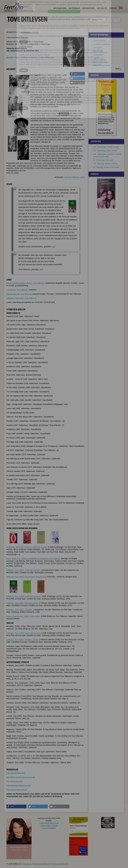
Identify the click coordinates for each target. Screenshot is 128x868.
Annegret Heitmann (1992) (75, 177)
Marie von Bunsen (100, 62)
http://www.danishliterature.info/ (19, 786)
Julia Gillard (98, 48)
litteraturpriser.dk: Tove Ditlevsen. (19, 294)
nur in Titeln (110, 21)
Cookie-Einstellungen (60, 864)
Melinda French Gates (102, 65)
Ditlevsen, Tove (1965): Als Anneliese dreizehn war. (26, 577)
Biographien (60, 8)
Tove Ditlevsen (24, 32)
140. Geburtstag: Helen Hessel (105, 151)
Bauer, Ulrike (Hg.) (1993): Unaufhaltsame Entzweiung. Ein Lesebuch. (34, 559)
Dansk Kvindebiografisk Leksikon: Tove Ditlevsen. (26, 283)
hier (53, 247)
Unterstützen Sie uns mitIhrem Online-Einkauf (49, 825)
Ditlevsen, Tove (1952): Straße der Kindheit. (23, 570)
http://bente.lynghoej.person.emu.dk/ (21, 777)
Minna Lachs (98, 51)
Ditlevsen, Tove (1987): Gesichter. (20, 610)
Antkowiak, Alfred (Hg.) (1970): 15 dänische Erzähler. (27, 547)
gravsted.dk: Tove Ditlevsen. (17, 290)
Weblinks (25, 57)
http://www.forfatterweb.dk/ (17, 790)
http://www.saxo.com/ (15, 781)
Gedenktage (88, 8)
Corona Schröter (100, 40)
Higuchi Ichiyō (99, 58)
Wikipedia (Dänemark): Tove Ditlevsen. (22, 298)
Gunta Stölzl (98, 55)
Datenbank (74, 8)
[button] (77, 74)
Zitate (17, 57)
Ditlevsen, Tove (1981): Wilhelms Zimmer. (23, 603)
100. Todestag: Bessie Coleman (105, 164)
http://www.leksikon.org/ (16, 773)
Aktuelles (102, 8)
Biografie (10, 57)
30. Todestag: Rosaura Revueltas (106, 167)
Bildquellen (50, 57)
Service (113, 8)
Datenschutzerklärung (42, 864)
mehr (117, 69)
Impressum (27, 864)
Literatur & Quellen (37, 57)
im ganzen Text (111, 19)
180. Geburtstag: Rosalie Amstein (106, 147)
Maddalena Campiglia (102, 44)
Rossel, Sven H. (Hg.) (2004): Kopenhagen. (23, 616)
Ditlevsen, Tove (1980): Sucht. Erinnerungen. (24, 596)
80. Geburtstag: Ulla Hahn (103, 160)
